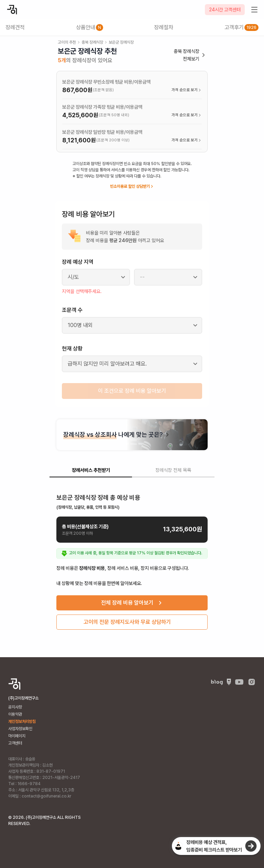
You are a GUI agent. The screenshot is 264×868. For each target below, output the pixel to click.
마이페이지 (17, 736)
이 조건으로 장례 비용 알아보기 (132, 391)
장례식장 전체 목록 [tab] (173, 470)
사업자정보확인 (20, 729)
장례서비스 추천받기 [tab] (91, 470)
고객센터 (15, 743)
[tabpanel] (132, 559)
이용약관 (15, 714)
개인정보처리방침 (22, 721)
